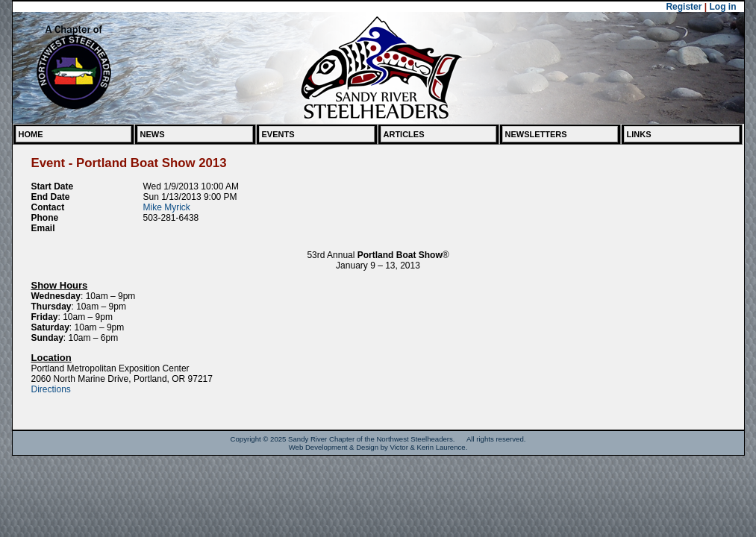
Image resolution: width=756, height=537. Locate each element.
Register (684, 7)
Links (639, 134)
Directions (51, 389)
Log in (723, 7)
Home (31, 134)
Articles (404, 134)
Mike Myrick (167, 207)
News (153, 134)
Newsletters (536, 134)
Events (278, 134)
